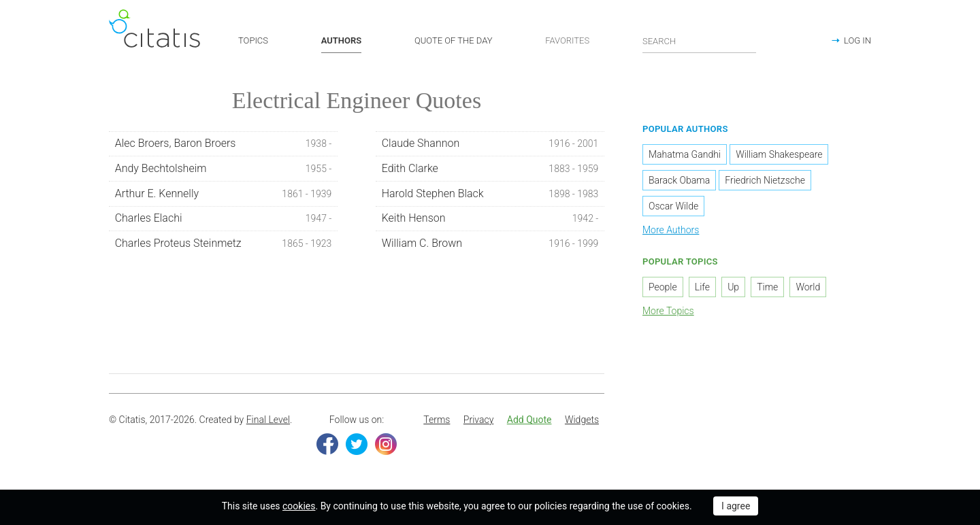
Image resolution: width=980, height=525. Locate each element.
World (808, 289)
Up (733, 289)
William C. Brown (490, 245)
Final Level (268, 422)
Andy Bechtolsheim (224, 171)
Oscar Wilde (673, 208)
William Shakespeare (779, 156)
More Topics (668, 313)
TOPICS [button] (253, 40)
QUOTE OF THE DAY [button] (454, 40)
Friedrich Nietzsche (765, 182)
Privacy (478, 422)
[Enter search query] (700, 41)
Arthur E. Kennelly (224, 196)
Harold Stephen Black (490, 196)
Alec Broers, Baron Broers (224, 146)
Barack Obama (679, 182)
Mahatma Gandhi (685, 156)
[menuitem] (437, 422)
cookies (299, 506)
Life (702, 289)
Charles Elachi (224, 220)
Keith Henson (490, 220)
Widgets (582, 422)
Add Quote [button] (529, 422)
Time (767, 289)
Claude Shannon (490, 146)
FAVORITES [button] (567, 40)
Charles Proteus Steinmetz (224, 245)
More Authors (671, 232)
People (663, 289)
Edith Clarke (490, 171)
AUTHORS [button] (341, 40)
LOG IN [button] (857, 40)
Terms (437, 422)
